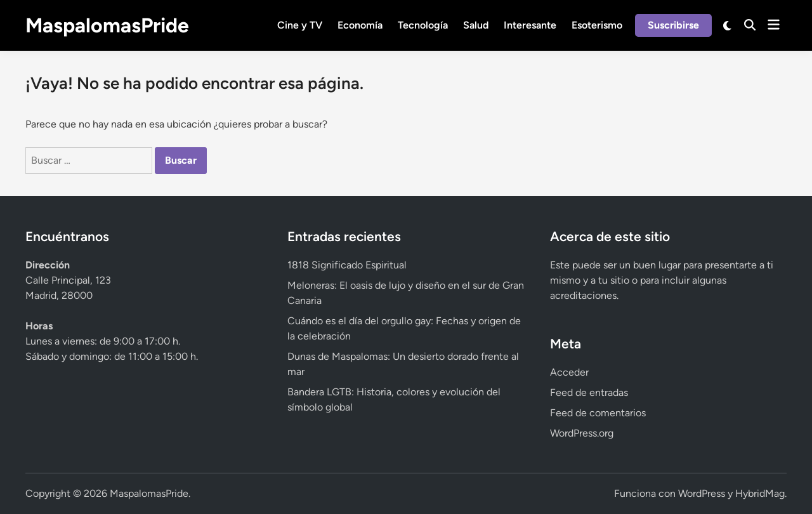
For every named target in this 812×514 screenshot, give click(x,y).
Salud (476, 25)
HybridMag (760, 493)
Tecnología (423, 25)
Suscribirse (673, 25)
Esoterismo (597, 25)
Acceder (569, 372)
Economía (360, 25)
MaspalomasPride (107, 25)
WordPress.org (582, 433)
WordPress (702, 493)
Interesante (530, 25)
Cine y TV (300, 25)
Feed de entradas (589, 392)
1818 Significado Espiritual (347, 265)
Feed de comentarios (598, 413)
